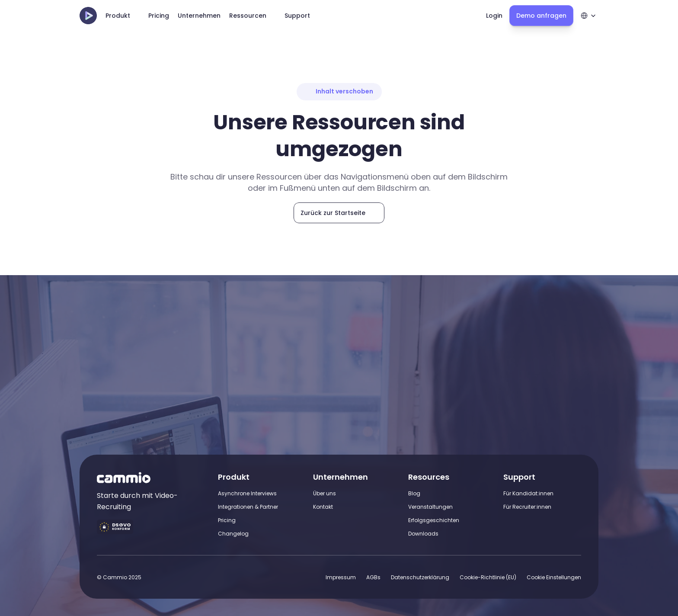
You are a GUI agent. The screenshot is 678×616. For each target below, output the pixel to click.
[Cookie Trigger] (554, 577)
